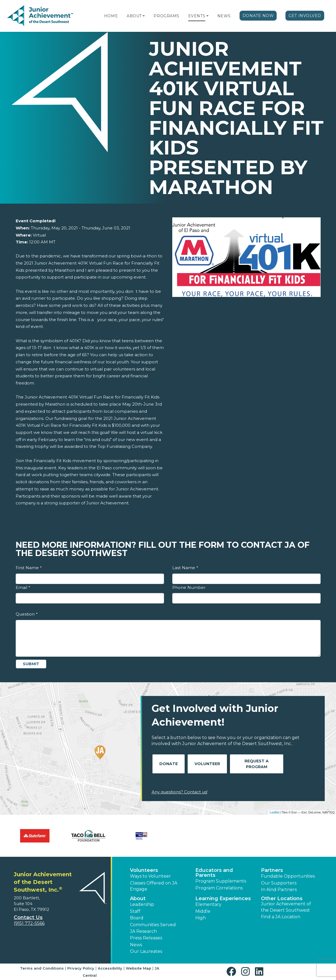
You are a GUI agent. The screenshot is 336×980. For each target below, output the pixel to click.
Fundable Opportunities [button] (288, 876)
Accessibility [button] (110, 968)
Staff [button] (135, 911)
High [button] (201, 918)
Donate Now (258, 16)
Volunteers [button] (144, 870)
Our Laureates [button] (146, 951)
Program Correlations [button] (219, 888)
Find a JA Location (281, 917)
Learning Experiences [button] (223, 898)
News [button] (136, 945)
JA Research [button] (143, 931)
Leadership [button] (142, 904)
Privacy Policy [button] (81, 968)
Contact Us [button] (28, 917)
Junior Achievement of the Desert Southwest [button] (286, 907)
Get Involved (305, 16)
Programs (166, 16)
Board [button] (137, 918)
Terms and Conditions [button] (42, 968)
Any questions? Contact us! (180, 792)
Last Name (185, 568)
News (224, 16)
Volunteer (207, 764)
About (134, 16)
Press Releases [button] (146, 938)
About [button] (138, 898)
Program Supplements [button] (221, 881)
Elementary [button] (208, 904)
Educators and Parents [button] (214, 873)
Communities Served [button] (153, 925)
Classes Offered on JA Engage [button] (154, 886)
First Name (29, 568)
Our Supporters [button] (279, 883)
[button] (144, 16)
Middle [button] (203, 911)
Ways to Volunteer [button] (150, 876)
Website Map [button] (138, 968)
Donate (169, 764)
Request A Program (257, 764)
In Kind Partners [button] (279, 890)
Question (27, 614)
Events (197, 16)
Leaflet (274, 812)
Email (23, 587)
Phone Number (189, 587)
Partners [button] (272, 870)
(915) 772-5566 (29, 923)
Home (111, 16)
